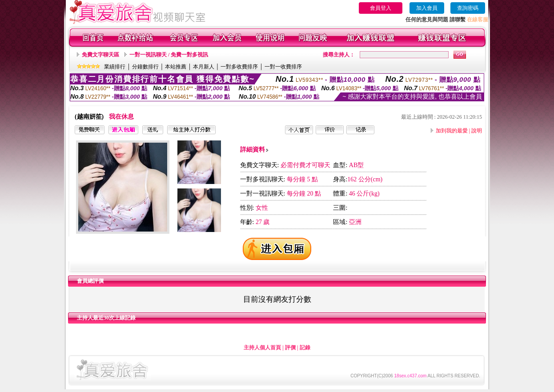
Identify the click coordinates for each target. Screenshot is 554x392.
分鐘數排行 (145, 67)
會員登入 (381, 8)
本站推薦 (176, 67)
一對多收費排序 (239, 67)
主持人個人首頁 (262, 348)
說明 (477, 131)
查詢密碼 (468, 8)
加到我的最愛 (452, 131)
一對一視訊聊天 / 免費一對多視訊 (169, 55)
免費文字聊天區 (100, 55)
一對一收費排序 (283, 67)
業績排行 (115, 67)
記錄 (305, 348)
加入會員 (427, 8)
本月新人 (204, 67)
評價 (290, 348)
